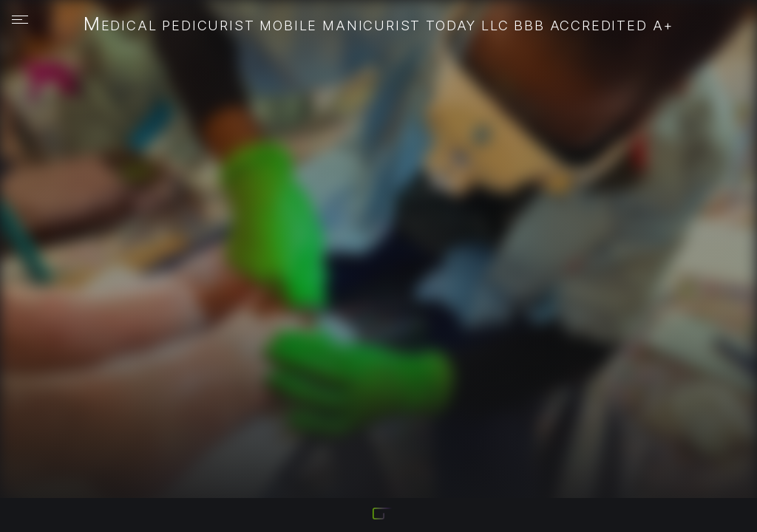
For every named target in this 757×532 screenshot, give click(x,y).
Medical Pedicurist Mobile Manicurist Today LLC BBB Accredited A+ (379, 25)
